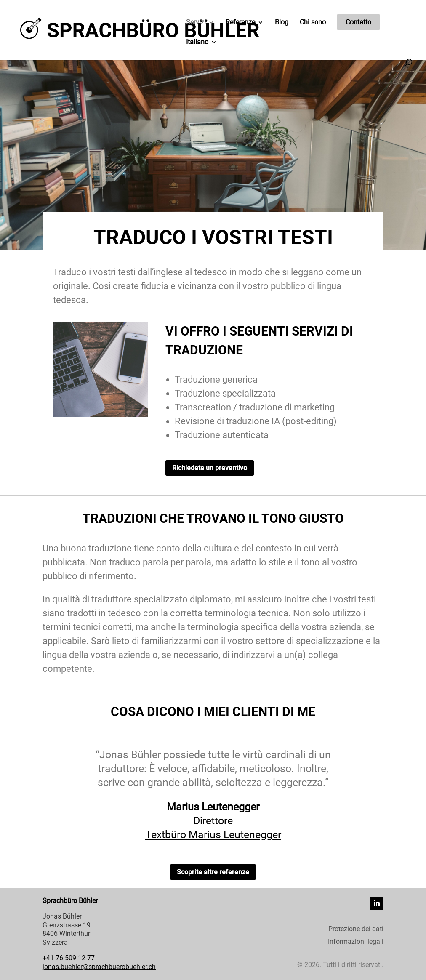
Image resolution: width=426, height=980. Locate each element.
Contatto (358, 22)
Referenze (240, 23)
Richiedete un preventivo (210, 468)
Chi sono (313, 23)
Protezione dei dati (356, 929)
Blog (282, 23)
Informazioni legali (356, 942)
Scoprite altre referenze (213, 872)
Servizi (196, 23)
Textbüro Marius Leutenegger (213, 837)
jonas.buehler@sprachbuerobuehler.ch (99, 967)
